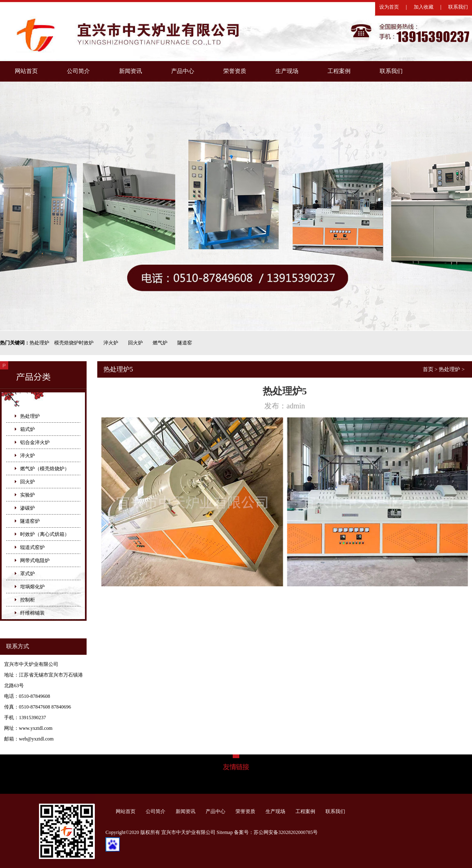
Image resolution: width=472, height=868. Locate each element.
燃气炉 (160, 343)
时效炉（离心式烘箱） (45, 534)
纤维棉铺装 (32, 613)
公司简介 (78, 71)
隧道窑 (185, 343)
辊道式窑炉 (32, 547)
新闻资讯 (131, 71)
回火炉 (135, 343)
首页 (428, 369)
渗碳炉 (27, 508)
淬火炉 (111, 343)
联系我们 (458, 7)
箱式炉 (27, 429)
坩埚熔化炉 (32, 587)
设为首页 (389, 7)
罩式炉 (27, 574)
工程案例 (339, 71)
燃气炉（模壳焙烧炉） (45, 469)
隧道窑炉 (30, 521)
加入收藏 (424, 7)
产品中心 (183, 71)
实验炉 (27, 495)
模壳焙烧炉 (66, 343)
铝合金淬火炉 (35, 442)
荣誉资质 (235, 71)
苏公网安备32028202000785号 (286, 832)
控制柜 (27, 600)
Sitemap (225, 832)
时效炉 (86, 343)
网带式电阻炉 (35, 560)
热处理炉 (39, 343)
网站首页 (26, 71)
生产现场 (287, 71)
